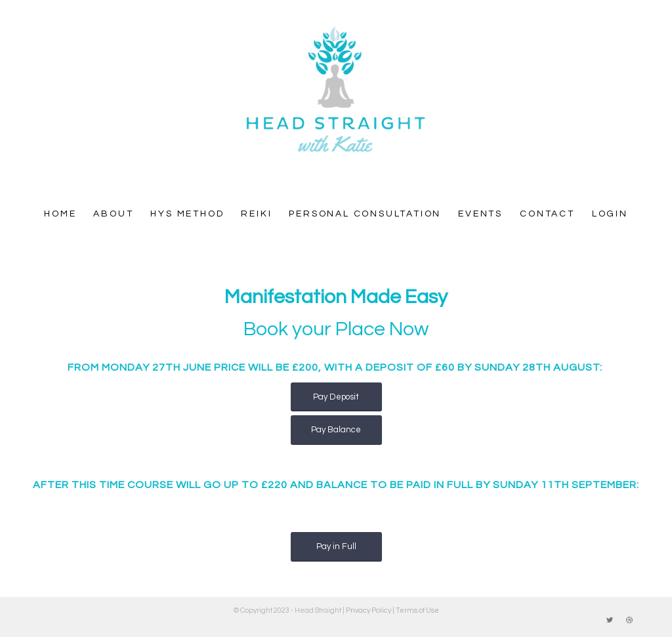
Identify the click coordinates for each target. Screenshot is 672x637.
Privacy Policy (368, 610)
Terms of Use (417, 610)
